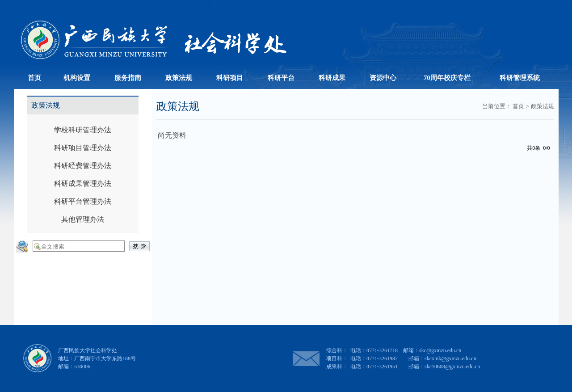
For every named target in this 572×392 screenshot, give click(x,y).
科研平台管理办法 (83, 201)
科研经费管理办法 (83, 166)
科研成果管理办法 (83, 183)
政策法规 (543, 106)
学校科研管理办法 (83, 130)
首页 (518, 106)
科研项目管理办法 (83, 148)
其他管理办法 (83, 219)
